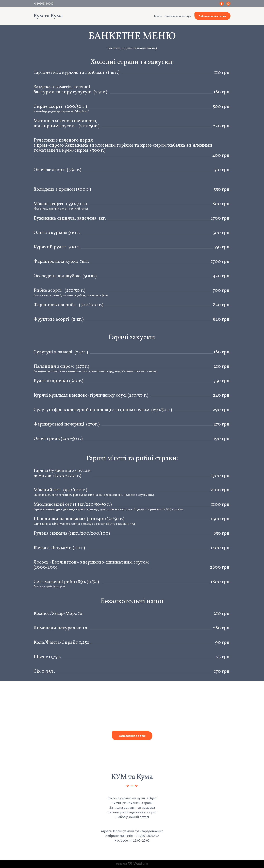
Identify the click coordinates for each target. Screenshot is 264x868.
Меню (158, 16)
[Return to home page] (48, 16)
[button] (222, 4)
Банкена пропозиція (178, 16)
